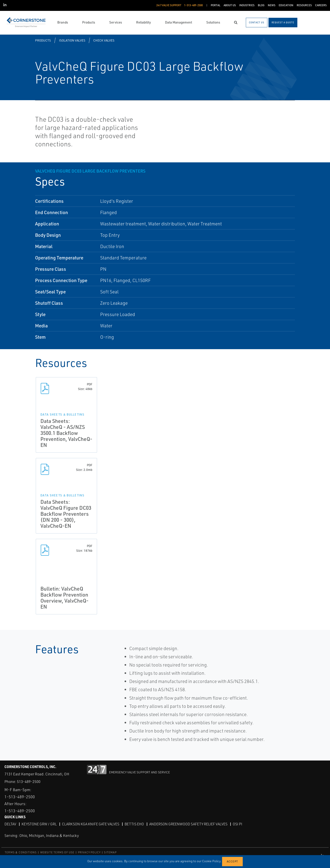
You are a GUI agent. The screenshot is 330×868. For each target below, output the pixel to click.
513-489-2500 (29, 781)
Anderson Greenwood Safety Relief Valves (188, 824)
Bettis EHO (134, 824)
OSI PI (238, 824)
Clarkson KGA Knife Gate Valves (91, 824)
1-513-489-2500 (20, 797)
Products (43, 40)
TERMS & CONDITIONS (21, 852)
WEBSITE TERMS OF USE (57, 852)
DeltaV (10, 824)
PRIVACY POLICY (89, 852)
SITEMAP (110, 852)
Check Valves (104, 40)
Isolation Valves (72, 40)
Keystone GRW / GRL (39, 824)
